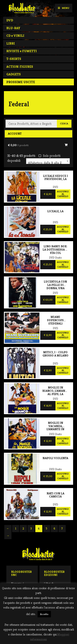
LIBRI (11, 43)
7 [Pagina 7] (62, 528)
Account (15, 134)
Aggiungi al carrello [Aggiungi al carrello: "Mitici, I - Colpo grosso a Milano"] (63, 370)
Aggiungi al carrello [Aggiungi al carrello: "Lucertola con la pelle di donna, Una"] (63, 300)
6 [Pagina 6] (54, 528)
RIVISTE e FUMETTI (22, 51)
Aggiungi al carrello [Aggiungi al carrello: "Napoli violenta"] (63, 476)
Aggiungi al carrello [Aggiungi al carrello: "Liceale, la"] (63, 229)
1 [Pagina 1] (16, 528)
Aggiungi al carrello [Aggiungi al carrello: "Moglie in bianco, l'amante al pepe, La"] (63, 406)
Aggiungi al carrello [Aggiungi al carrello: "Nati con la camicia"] (63, 511)
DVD (10, 20)
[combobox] (48, 161)
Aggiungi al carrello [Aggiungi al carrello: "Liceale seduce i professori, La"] (63, 194)
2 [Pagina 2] (23, 528)
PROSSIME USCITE (21, 82)
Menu (64, 8)
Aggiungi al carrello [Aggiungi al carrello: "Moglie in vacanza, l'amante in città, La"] (63, 441)
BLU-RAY (13, 28)
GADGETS (14, 74)
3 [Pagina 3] (31, 528)
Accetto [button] (44, 614)
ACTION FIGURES (20, 67)
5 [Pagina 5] (47, 528)
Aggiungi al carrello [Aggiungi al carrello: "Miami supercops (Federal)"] (63, 335)
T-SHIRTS (14, 59)
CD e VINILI (15, 36)
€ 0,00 (18, 145)
